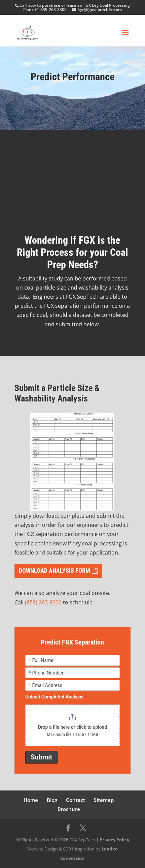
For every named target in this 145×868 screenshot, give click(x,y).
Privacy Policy (114, 840)
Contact (76, 800)
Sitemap (104, 800)
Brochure (69, 809)
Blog (52, 800)
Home (31, 800)
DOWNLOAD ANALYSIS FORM (55, 571)
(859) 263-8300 (43, 602)
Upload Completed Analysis (56, 697)
